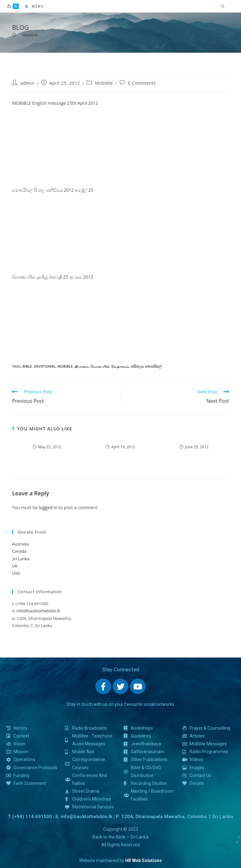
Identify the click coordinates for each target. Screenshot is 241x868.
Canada (19, 551)
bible (27, 366)
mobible (65, 366)
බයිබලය (137, 366)
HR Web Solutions (144, 860)
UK (15, 566)
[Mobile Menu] (32, 6)
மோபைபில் (100, 366)
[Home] (14, 35)
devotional (45, 366)
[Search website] (222, 7)
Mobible (30, 35)
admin (27, 83)
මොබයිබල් (153, 366)
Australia (20, 544)
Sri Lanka (21, 559)
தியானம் (82, 366)
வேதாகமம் (120, 366)
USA (16, 573)
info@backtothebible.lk (38, 611)
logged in (48, 507)
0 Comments (142, 83)
